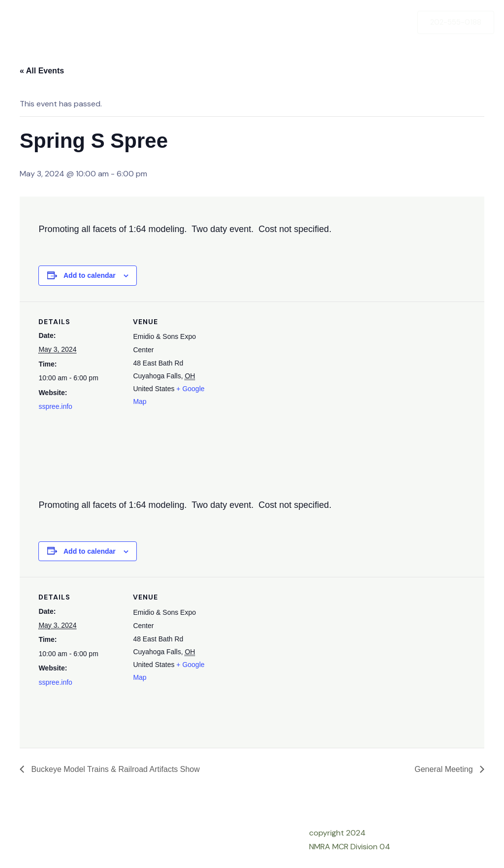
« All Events (42, 71)
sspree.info (55, 406)
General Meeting (445, 769)
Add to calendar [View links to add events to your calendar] (90, 275)
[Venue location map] (279, 370)
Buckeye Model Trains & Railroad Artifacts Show (114, 769)
